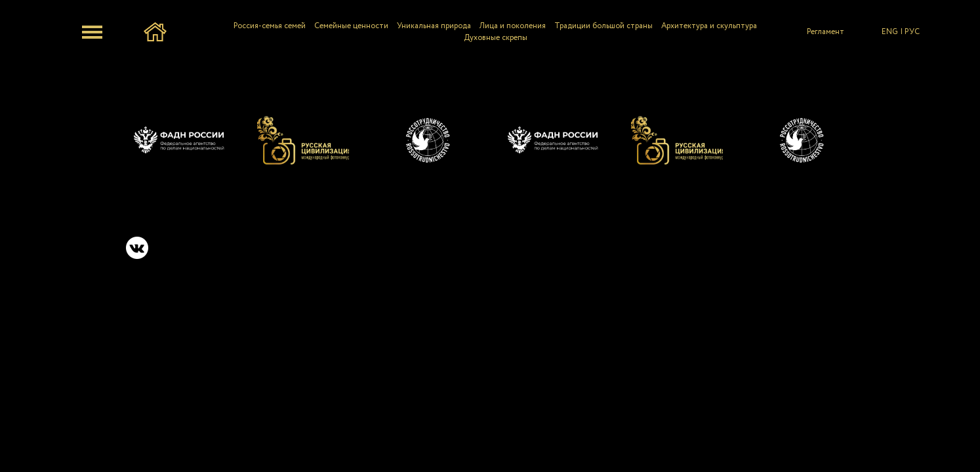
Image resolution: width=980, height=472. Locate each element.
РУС (912, 32)
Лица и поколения (513, 26)
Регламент (826, 32)
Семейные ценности (351, 26)
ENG (890, 32)
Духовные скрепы (496, 38)
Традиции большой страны (603, 26)
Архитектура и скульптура (709, 26)
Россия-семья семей (270, 26)
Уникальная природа (434, 26)
